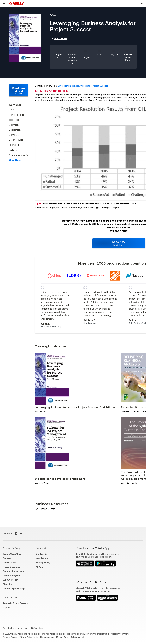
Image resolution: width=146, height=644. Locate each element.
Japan (6, 607)
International (11, 597)
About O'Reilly (12, 548)
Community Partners (13, 571)
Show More (15, 160)
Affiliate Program (12, 576)
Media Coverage (12, 567)
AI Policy (40, 567)
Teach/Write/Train (12, 554)
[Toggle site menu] (4, 4)
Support (41, 548)
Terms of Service (10, 637)
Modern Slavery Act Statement (70, 637)
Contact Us (42, 554)
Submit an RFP (10, 580)
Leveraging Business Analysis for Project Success (83, 86)
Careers (7, 558)
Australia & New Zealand (16, 603)
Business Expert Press (128, 57)
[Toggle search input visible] (142, 4)
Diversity (7, 584)
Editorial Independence (44, 637)
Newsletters (42, 558)
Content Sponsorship (14, 588)
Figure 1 (39, 204)
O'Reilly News (10, 563)
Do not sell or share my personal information (23, 628)
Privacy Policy (43, 563)
